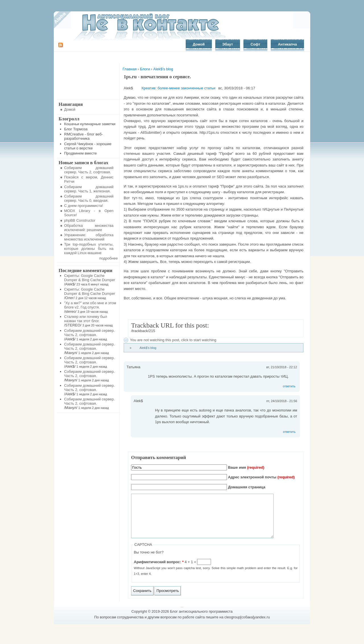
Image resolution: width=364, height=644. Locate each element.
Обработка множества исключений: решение (89, 228)
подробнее (108, 258)
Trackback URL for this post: (170, 325)
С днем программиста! (84, 206)
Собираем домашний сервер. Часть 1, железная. (89, 189)
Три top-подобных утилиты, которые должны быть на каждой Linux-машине (89, 249)
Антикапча (287, 44)
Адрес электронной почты (261, 477)
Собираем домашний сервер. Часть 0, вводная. (89, 198)
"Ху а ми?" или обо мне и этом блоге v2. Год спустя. (90, 305)
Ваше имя (246, 467)
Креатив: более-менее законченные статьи (179, 88)
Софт (255, 44)
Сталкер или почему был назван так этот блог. (86, 319)
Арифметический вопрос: (159, 570)
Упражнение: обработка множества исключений (89, 237)
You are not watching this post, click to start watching (173, 340)
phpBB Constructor (80, 220)
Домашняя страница (247, 487)
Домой (199, 44)
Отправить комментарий (159, 457)
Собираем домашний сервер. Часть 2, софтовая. (89, 170)
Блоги (145, 69)
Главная (130, 69)
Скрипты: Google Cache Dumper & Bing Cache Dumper (90, 278)
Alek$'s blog (163, 69)
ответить (289, 386)
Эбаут (228, 44)
